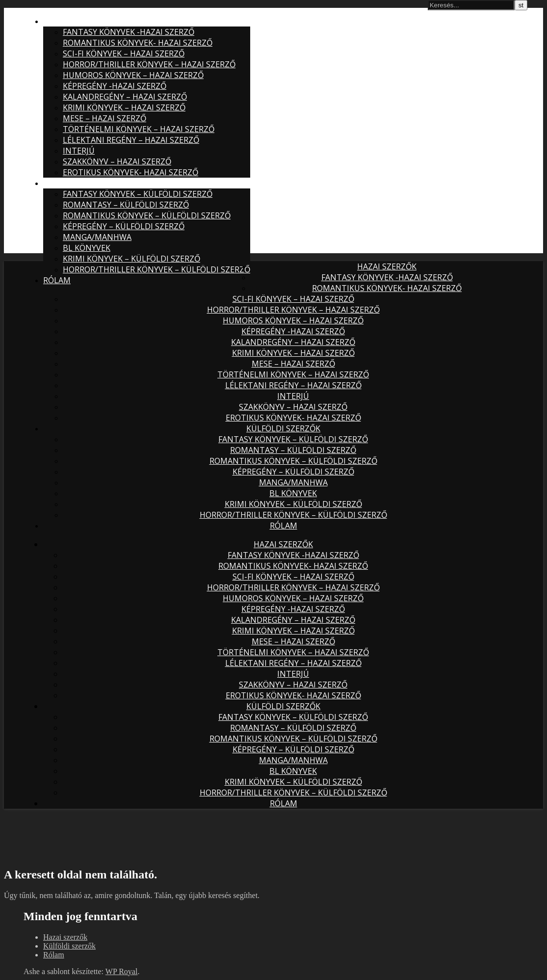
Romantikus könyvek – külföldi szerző (147, 215)
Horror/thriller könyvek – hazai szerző (149, 64)
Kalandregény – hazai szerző (125, 97)
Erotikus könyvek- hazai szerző (130, 172)
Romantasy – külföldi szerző (126, 205)
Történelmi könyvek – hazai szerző (139, 129)
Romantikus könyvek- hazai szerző (138, 43)
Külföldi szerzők (80, 183)
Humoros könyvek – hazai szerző (133, 75)
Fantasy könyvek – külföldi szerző (138, 194)
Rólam (57, 280)
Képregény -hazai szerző (115, 86)
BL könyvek (87, 248)
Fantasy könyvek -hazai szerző (129, 32)
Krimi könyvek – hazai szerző (124, 107)
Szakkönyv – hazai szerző (117, 161)
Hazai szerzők (73, 21)
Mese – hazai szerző (104, 118)
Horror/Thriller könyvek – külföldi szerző (156, 269)
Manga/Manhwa (97, 237)
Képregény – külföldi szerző (124, 226)
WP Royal (122, 971)
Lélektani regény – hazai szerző (131, 140)
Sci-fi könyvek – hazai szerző (124, 53)
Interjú (79, 151)
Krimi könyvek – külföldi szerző (131, 259)
